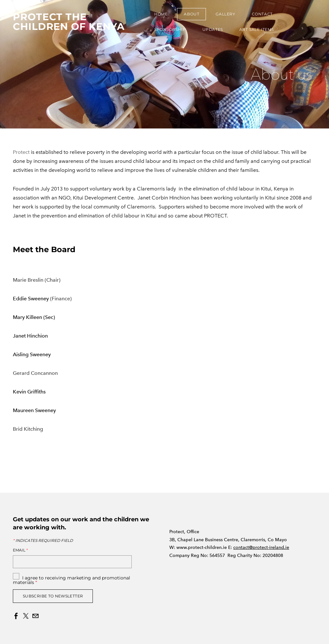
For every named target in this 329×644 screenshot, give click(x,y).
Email (20, 550)
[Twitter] (26, 616)
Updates (213, 29)
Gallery (225, 14)
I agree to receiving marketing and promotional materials (71, 580)
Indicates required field (43, 541)
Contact (262, 14)
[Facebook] (16, 616)
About (191, 14)
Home (161, 14)
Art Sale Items (257, 29)
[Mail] (35, 616)
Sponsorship (170, 29)
